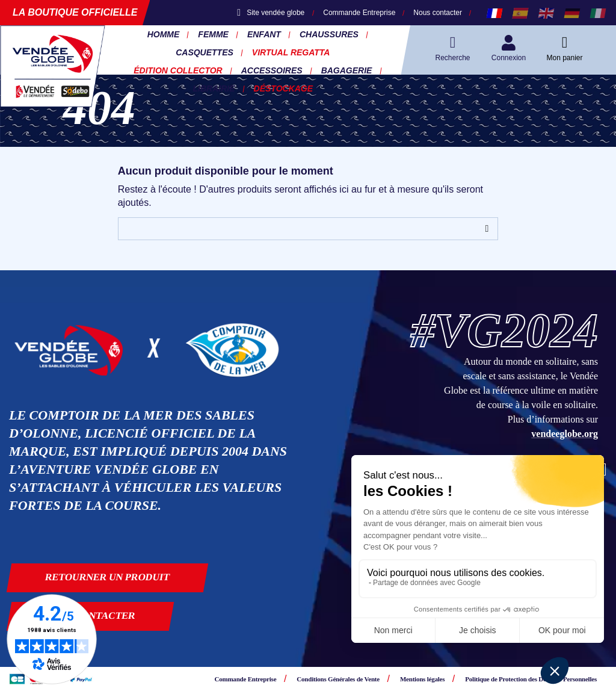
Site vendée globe (271, 13)
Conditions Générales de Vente (338, 679)
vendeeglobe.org (565, 434)
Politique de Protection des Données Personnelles (531, 679)
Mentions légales (422, 679)
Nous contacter (438, 13)
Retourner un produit (108, 577)
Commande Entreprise (359, 13)
